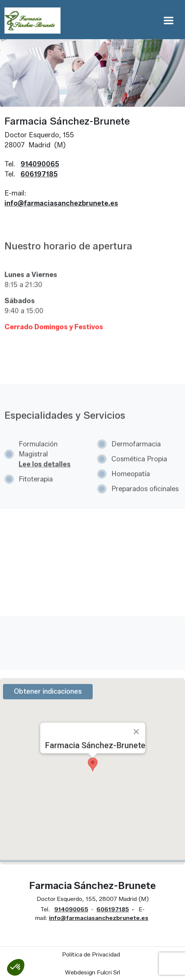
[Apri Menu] (169, 20)
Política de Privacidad (91, 954)
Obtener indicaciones (48, 703)
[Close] (136, 743)
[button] (16, 967)
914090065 (40, 164)
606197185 (39, 174)
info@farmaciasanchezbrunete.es (61, 203)
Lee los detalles (45, 476)
